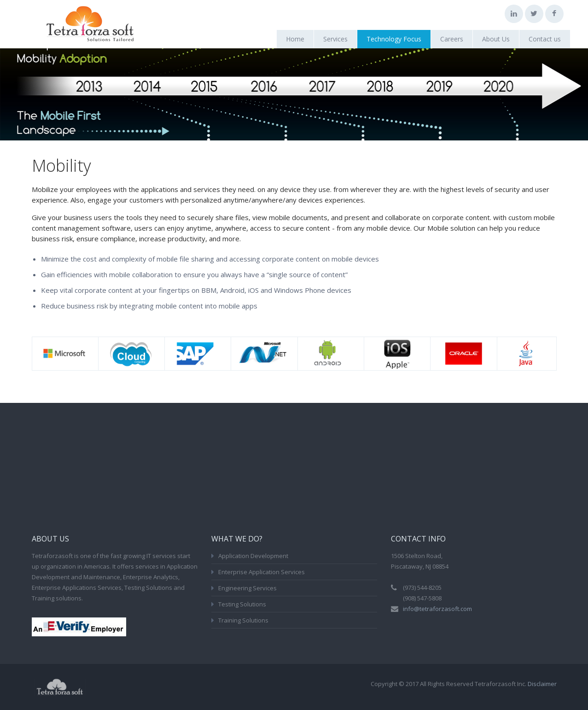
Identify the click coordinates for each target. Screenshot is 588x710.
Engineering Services (247, 588)
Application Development (253, 556)
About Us (496, 39)
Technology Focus (394, 39)
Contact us (545, 39)
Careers (452, 39)
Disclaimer (542, 684)
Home (295, 39)
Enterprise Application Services (262, 572)
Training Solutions (243, 620)
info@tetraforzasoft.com (437, 609)
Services (335, 39)
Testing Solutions (242, 604)
